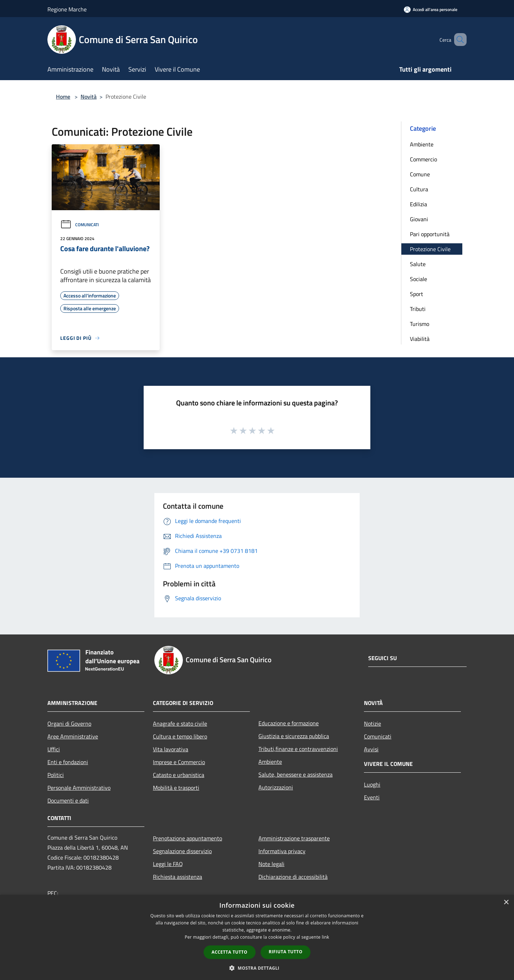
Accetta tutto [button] (230, 952)
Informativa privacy (282, 851)
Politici (56, 775)
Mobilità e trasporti (176, 788)
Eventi (372, 797)
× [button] (506, 903)
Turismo (420, 324)
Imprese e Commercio (179, 762)
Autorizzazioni (276, 787)
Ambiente (422, 144)
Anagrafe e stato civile (180, 724)
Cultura (419, 189)
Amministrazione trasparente (294, 838)
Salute (418, 264)
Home (63, 97)
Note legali (271, 864)
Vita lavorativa (171, 749)
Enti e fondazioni (68, 762)
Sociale (418, 279)
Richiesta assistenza (178, 877)
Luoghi (372, 784)
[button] (257, 968)
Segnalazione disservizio (182, 851)
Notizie (372, 724)
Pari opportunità (430, 234)
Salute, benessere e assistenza (295, 774)
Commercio (423, 159)
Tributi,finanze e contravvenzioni (298, 749)
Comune (420, 174)
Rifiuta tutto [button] (286, 952)
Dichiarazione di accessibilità (293, 877)
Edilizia (418, 204)
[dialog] (257, 937)
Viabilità (420, 339)
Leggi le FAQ (168, 864)
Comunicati (79, 225)
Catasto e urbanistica (179, 775)
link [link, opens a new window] (326, 937)
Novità (89, 97)
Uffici (54, 749)
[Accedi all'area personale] (431, 9)
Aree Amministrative (73, 736)
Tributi (418, 309)
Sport (417, 294)
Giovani (419, 219)
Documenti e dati (68, 800)
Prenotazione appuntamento (187, 838)
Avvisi (371, 749)
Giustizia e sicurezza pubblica (294, 736)
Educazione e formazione (289, 723)
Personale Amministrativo (79, 788)
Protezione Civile (430, 249)
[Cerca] (458, 40)
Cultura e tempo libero (180, 736)
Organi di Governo (69, 724)
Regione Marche (67, 9)
